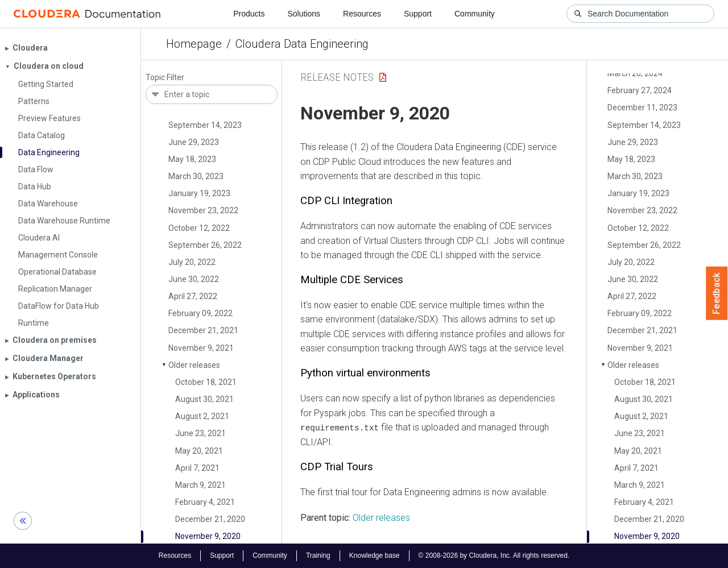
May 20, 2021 (199, 451)
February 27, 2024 (640, 90)
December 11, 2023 (642, 107)
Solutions (304, 14)
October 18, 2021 (206, 382)
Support (418, 14)
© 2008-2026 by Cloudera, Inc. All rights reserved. (494, 555)
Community (475, 14)
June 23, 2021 (200, 433)
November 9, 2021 (201, 348)
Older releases (194, 365)
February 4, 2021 (205, 502)
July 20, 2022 (192, 262)
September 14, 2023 (205, 125)
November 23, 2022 (203, 210)
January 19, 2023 (199, 193)
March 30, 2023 (196, 176)
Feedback (717, 293)
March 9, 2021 (200, 485)
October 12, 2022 (199, 228)
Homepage (194, 44)
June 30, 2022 (194, 279)
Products (249, 14)
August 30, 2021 (204, 399)
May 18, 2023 (192, 159)
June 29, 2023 (194, 142)
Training (318, 555)
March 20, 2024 (635, 73)
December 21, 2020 (210, 519)
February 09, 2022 (200, 313)
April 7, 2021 (197, 468)
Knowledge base (375, 555)
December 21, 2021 (203, 330)
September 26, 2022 (205, 245)
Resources (362, 14)
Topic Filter (165, 78)
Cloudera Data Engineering (302, 44)
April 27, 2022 (193, 296)
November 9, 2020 (208, 536)
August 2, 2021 (202, 416)
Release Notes (337, 77)
